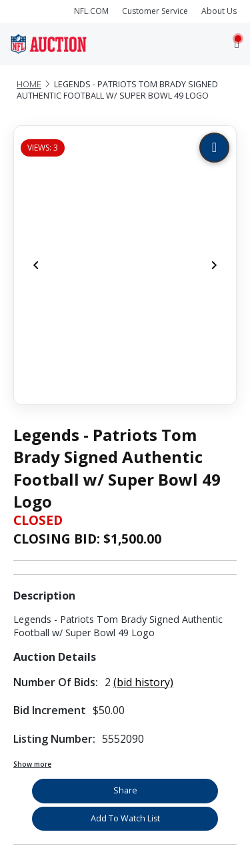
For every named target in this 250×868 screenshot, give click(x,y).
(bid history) (143, 682)
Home (29, 84)
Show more (32, 764)
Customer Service (155, 11)
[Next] (214, 265)
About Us (219, 11)
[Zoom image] (214, 148)
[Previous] (36, 265)
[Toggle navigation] (237, 44)
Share (125, 790)
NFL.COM (91, 11)
